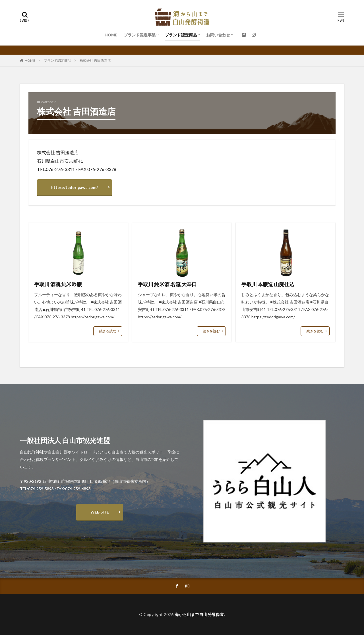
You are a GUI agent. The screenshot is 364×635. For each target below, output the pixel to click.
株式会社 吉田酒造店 (95, 60)
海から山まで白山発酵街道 (199, 614)
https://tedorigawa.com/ (75, 187)
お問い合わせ (218, 35)
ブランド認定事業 (140, 35)
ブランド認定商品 (181, 35)
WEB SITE (100, 512)
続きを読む (108, 331)
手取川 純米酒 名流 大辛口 (167, 284)
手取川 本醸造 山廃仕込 (268, 284)
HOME (111, 35)
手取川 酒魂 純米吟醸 (58, 284)
